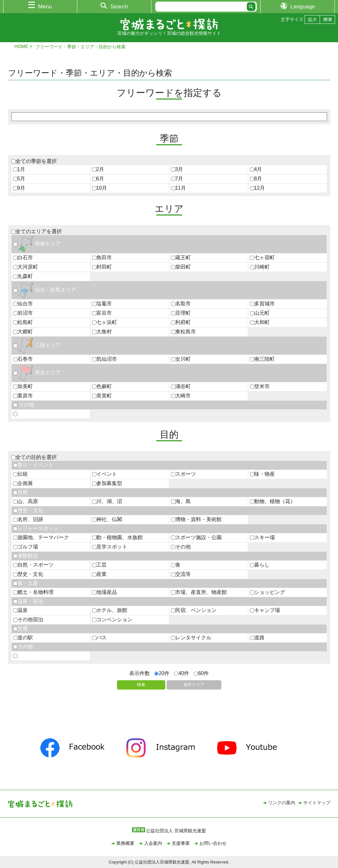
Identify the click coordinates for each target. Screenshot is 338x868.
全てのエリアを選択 (37, 231)
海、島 (181, 501)
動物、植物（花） (273, 501)
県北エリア (37, 372)
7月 (177, 179)
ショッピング (268, 592)
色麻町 (102, 386)
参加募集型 (107, 483)
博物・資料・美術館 (196, 519)
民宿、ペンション (194, 610)
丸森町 (23, 276)
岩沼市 (23, 313)
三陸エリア (37, 345)
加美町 (23, 386)
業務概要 (125, 843)
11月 (179, 188)
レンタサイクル (191, 638)
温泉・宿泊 (28, 601)
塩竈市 (102, 304)
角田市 (102, 258)
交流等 (181, 574)
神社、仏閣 (107, 519)
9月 (19, 188)
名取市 (181, 304)
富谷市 (102, 313)
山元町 (260, 313)
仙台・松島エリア (45, 290)
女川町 (181, 359)
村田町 (102, 267)
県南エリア (37, 244)
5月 (19, 179)
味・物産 (262, 474)
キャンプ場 (265, 610)
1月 (19, 169)
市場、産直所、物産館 (199, 592)
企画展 (23, 483)
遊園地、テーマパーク (41, 537)
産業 (99, 574)
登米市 (260, 386)
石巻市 (23, 359)
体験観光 (26, 556)
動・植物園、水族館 (117, 537)
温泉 (20, 610)
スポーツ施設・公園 (196, 537)
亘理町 (181, 313)
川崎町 (260, 267)
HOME (21, 46)
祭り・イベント (33, 465)
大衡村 (102, 332)
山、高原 (26, 501)
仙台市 (23, 304)
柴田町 (181, 267)
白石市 (23, 258)
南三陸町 (262, 359)
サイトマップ (317, 803)
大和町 (260, 322)
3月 (177, 169)
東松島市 (183, 332)
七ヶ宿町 (262, 258)
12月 (258, 188)
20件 (162, 673)
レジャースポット (36, 528)
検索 (141, 685)
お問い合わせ (213, 843)
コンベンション (112, 620)
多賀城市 (262, 304)
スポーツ (183, 474)
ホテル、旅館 (110, 610)
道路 (257, 638)
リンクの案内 (282, 803)
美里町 (102, 396)
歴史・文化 (28, 510)
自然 (20, 492)
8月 (256, 179)
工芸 (99, 565)
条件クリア (194, 685)
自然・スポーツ (33, 565)
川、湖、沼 (107, 501)
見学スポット (110, 547)
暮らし (260, 565)
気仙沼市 (105, 359)
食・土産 (26, 583)
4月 (256, 169)
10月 (100, 188)
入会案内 (153, 843)
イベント (105, 474)
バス (99, 638)
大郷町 (23, 332)
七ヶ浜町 (105, 322)
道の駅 (23, 638)
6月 (98, 179)
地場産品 (105, 592)
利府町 (181, 322)
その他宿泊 (28, 620)
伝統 (20, 474)
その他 (24, 405)
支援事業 (181, 843)
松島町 (23, 322)
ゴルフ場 (26, 547)
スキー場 (262, 537)
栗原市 (23, 396)
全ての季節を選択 (34, 161)
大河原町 (26, 267)
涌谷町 (181, 386)
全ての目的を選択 (34, 457)
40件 (182, 673)
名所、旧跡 (28, 519)
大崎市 (181, 396)
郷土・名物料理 (33, 592)
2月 (98, 169)
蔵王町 (181, 258)
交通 (20, 629)
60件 (201, 673)
